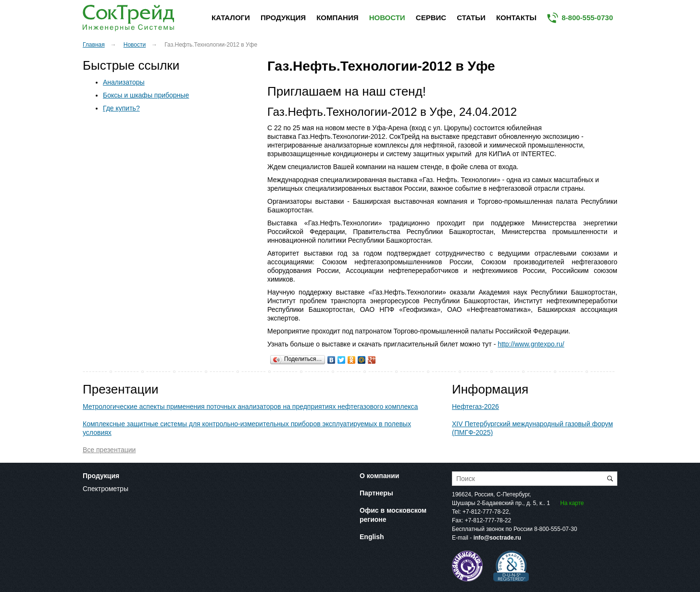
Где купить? (121, 108)
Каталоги (231, 18)
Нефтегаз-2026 (475, 407)
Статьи (471, 18)
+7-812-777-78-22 (486, 512)
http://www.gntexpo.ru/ (531, 344)
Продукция (283, 18)
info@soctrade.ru (497, 538)
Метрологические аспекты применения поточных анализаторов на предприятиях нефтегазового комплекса (250, 407)
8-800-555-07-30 (556, 529)
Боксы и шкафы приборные (146, 95)
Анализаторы (124, 82)
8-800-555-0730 (587, 18)
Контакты (516, 18)
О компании (379, 476)
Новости (387, 18)
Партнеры (376, 493)
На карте (572, 503)
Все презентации (109, 450)
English (372, 537)
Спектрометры (106, 489)
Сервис (431, 18)
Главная (94, 45)
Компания (337, 18)
